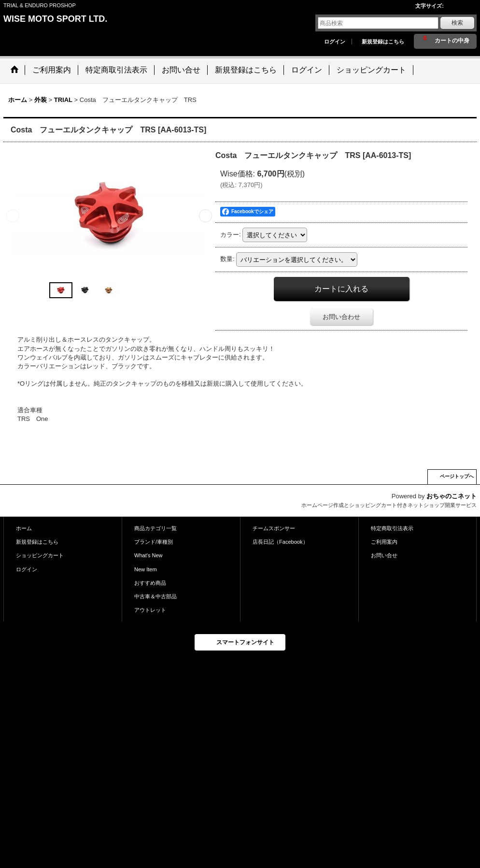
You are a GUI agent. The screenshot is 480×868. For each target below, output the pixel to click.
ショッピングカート (40, 555)
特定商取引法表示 (392, 528)
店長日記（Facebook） (280, 542)
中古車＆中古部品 (155, 596)
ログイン (335, 42)
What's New (148, 555)
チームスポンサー (274, 528)
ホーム (24, 528)
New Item (146, 569)
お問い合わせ (341, 317)
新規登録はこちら (383, 42)
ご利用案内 (384, 542)
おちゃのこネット (452, 496)
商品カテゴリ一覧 (155, 528)
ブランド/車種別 (154, 542)
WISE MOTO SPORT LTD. (55, 19)
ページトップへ (457, 476)
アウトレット (150, 610)
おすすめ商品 (150, 583)
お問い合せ (384, 555)
